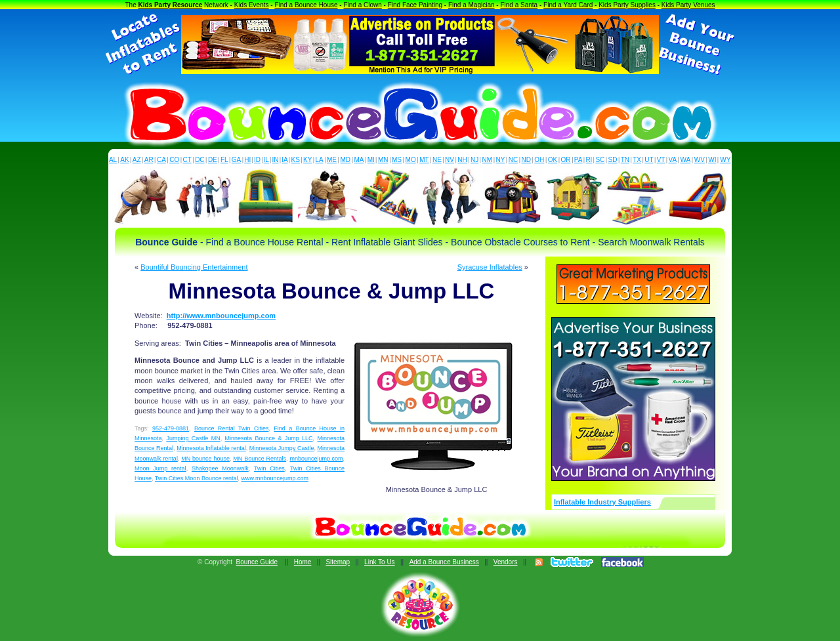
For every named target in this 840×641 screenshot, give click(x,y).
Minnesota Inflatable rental (211, 448)
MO (411, 160)
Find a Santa (519, 5)
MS (397, 160)
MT (424, 160)
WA (686, 160)
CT (187, 160)
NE (437, 160)
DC (199, 160)
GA (236, 160)
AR (149, 160)
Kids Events (252, 5)
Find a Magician (472, 5)
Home (303, 562)
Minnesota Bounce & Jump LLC (269, 438)
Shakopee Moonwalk (220, 468)
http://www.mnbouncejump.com (221, 316)
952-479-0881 (171, 428)
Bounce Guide (257, 562)
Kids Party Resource (171, 5)
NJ (474, 160)
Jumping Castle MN (193, 438)
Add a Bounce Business (444, 562)
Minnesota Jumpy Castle (282, 448)
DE (213, 160)
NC (513, 160)
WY (725, 160)
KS (296, 160)
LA (320, 160)
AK (124, 160)
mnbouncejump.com (316, 459)
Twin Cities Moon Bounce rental (197, 478)
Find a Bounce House (306, 5)
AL (113, 160)
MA (359, 160)
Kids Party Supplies (627, 5)
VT (661, 160)
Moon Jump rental (160, 468)
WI (712, 160)
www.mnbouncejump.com (275, 478)
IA (284, 160)
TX (637, 160)
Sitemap (338, 562)
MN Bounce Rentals (260, 459)
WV (700, 160)
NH (462, 160)
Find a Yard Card (568, 5)
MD (346, 160)
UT (649, 160)
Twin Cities (269, 468)
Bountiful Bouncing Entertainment (194, 267)
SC (600, 160)
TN (625, 160)
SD (613, 160)
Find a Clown (362, 5)
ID (257, 160)
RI (589, 160)
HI (247, 160)
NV (450, 160)
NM (488, 160)
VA (673, 160)
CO (174, 160)
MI (371, 160)
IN (275, 160)
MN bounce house (205, 459)
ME (332, 160)
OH (539, 160)
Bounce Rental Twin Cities (232, 428)
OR (566, 160)
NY (500, 160)
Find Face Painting (415, 5)
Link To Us (380, 562)
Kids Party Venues (688, 5)
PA (578, 160)
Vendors (506, 562)
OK (553, 160)
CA (161, 160)
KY (307, 160)
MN (383, 160)
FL (224, 160)
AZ (137, 160)
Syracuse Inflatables (490, 267)
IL (266, 160)
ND (526, 160)
